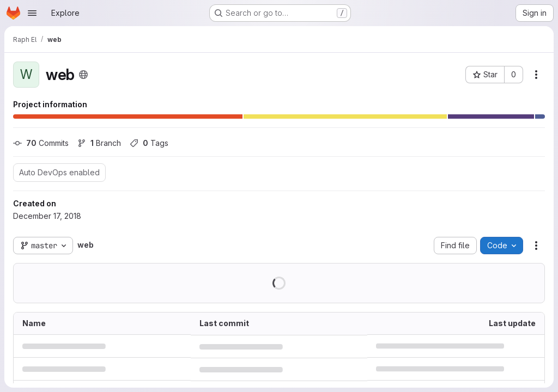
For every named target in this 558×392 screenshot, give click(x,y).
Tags (149, 143)
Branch (99, 143)
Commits (41, 143)
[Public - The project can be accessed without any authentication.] (83, 75)
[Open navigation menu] (32, 13)
